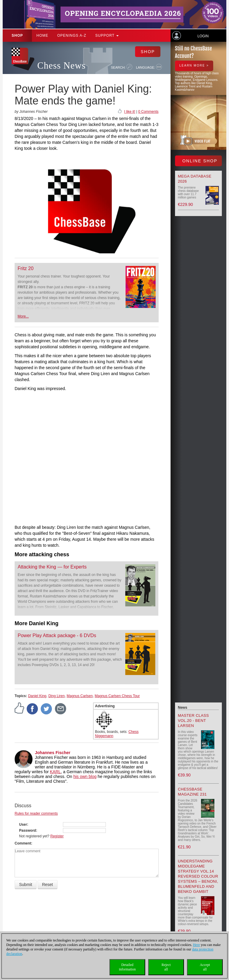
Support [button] (107, 36)
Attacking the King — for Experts (52, 567)
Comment (23, 843)
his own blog (85, 776)
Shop (17, 36)
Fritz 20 (25, 268)
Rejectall (166, 967)
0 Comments (148, 112)
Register (57, 836)
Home (42, 36)
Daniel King (37, 696)
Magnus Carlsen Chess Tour (117, 696)
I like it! (130, 112)
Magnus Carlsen (80, 696)
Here (196, 945)
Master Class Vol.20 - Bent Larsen (194, 721)
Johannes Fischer (53, 753)
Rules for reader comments (36, 813)
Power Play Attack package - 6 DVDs (57, 635)
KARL (55, 772)
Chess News (61, 66)
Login (203, 36)
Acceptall (205, 967)
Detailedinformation (127, 967)
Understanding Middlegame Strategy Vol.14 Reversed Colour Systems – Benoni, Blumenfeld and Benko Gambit (198, 876)
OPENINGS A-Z (72, 36)
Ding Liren (57, 696)
